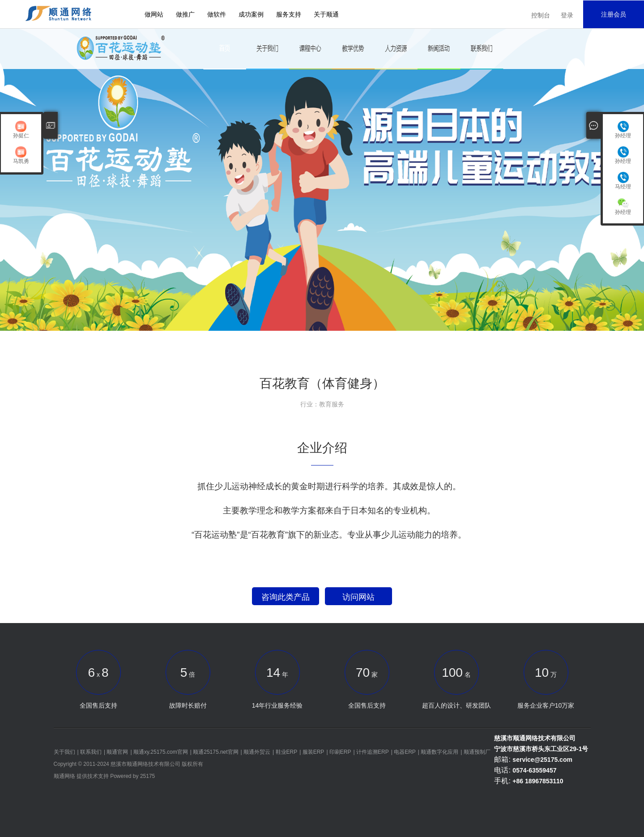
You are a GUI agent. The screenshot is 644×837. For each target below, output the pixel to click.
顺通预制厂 (477, 752)
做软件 (217, 14)
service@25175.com (542, 760)
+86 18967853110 (538, 781)
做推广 (185, 14)
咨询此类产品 (286, 597)
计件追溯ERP (373, 752)
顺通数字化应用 (439, 752)
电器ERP (405, 752)
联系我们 (91, 752)
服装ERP (313, 752)
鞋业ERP (287, 752)
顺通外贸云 (257, 752)
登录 (567, 15)
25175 (147, 776)
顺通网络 (64, 776)
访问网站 (358, 597)
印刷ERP (340, 752)
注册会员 (614, 14)
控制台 (541, 15)
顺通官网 (117, 752)
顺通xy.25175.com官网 (161, 752)
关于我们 (64, 752)
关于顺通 (326, 14)
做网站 (154, 14)
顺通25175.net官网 (215, 752)
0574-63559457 (534, 770)
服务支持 (289, 14)
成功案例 (251, 14)
